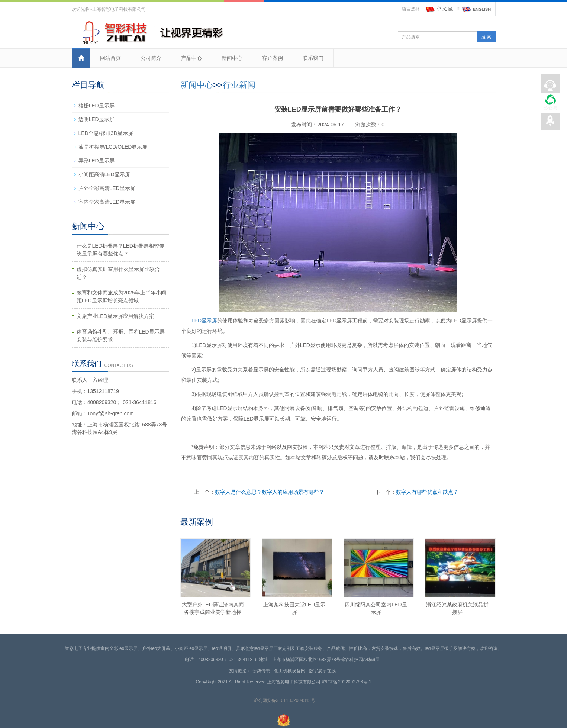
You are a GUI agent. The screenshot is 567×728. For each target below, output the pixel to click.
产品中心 (191, 58)
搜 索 (486, 37)
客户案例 (273, 58)
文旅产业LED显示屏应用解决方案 (115, 316)
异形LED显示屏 (96, 161)
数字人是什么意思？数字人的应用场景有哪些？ (270, 492)
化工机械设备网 (291, 671)
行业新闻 (239, 85)
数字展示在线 (324, 671)
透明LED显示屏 (96, 119)
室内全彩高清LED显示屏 (107, 202)
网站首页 (110, 58)
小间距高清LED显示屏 (104, 174)
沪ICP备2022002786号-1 (346, 682)
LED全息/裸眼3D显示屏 (106, 133)
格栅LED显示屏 (96, 106)
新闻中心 (232, 58)
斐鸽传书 (263, 671)
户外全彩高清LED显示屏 (107, 188)
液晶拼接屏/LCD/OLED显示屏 (113, 147)
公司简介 (151, 58)
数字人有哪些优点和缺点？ (427, 492)
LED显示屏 (204, 320)
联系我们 (313, 58)
